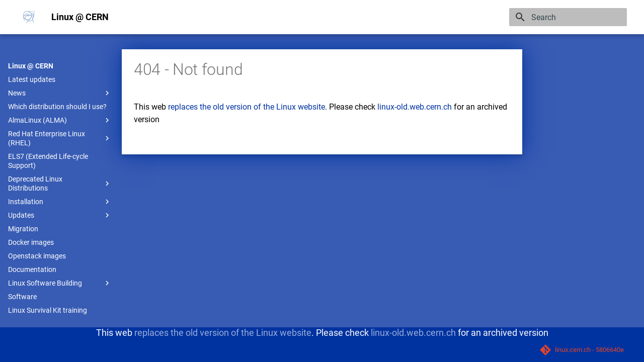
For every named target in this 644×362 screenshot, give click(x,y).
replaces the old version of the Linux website (247, 107)
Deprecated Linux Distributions (60, 184)
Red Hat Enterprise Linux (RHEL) (60, 138)
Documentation (32, 269)
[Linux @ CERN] (29, 17)
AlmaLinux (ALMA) (60, 120)
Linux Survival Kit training (48, 310)
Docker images (31, 242)
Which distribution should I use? (57, 107)
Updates (60, 215)
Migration (23, 229)
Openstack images (37, 256)
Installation (60, 202)
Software (22, 297)
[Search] (568, 17)
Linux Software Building (60, 283)
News (60, 93)
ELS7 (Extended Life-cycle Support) (48, 161)
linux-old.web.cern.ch (415, 107)
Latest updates (32, 79)
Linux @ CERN (31, 66)
